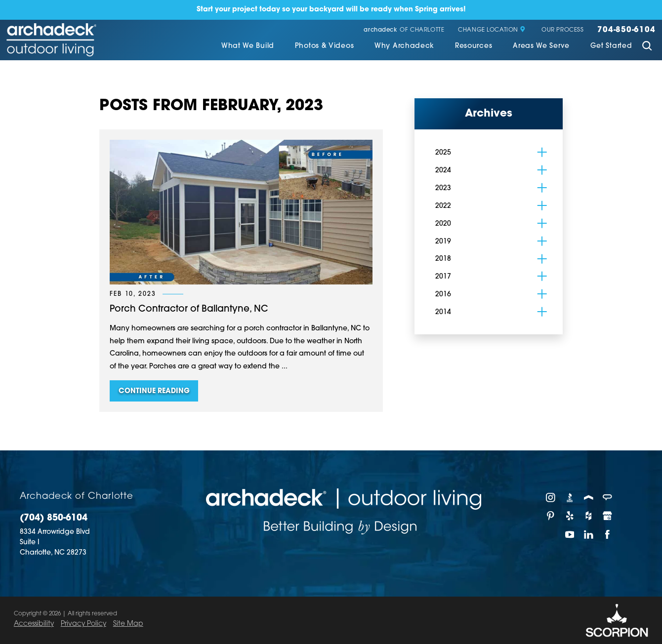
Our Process (562, 30)
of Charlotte (404, 31)
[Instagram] (551, 498)
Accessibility (34, 624)
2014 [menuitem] (443, 312)
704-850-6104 (626, 30)
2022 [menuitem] (443, 206)
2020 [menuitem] (443, 224)
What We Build (248, 46)
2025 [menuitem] (443, 153)
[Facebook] (608, 534)
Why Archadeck (404, 46)
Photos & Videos (324, 46)
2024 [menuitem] (443, 171)
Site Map (128, 624)
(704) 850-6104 (54, 518)
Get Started (611, 46)
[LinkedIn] (589, 534)
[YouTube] (570, 534)
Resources (474, 46)
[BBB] (570, 498)
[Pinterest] (551, 516)
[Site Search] (647, 47)
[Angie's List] (608, 498)
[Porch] (589, 498)
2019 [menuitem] (443, 242)
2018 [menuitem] (443, 259)
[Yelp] (570, 516)
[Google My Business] (608, 516)
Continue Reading (154, 391)
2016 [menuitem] (443, 295)
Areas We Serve (541, 46)
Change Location (492, 30)
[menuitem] (248, 47)
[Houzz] (589, 516)
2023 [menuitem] (443, 188)
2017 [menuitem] (443, 277)
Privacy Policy (83, 624)
